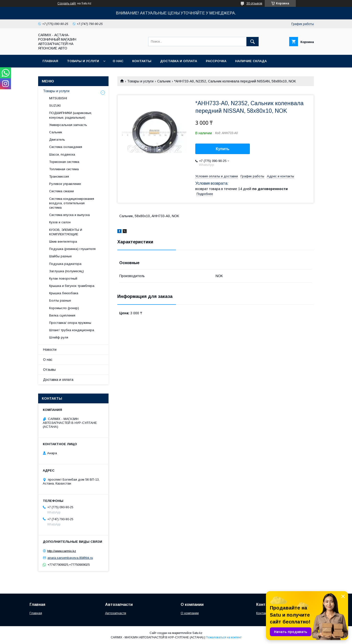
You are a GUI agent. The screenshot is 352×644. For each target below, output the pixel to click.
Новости (50, 350)
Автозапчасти (116, 613)
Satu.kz (197, 633)
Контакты (142, 61)
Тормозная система (64, 162)
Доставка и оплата (179, 61)
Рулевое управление (65, 184)
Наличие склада (251, 61)
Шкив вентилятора (63, 242)
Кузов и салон (60, 222)
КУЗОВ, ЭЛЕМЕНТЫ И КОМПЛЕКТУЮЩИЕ (66, 232)
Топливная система (64, 169)
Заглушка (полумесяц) (66, 271)
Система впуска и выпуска (69, 215)
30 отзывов (254, 3)
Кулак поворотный (63, 278)
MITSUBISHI (58, 98)
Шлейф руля (59, 337)
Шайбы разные (60, 256)
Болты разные (60, 300)
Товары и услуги (83, 61)
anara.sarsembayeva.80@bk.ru (70, 558)
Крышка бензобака (64, 293)
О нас (118, 61)
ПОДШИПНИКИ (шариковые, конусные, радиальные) (71, 115)
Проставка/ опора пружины (70, 323)
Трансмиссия (59, 176)
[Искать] (253, 42)
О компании (190, 613)
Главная (50, 61)
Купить (223, 149)
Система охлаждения (66, 147)
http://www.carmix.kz (62, 551)
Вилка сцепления (62, 315)
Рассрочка (216, 61)
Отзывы (49, 370)
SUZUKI (55, 106)
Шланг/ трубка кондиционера (72, 330)
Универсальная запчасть (68, 125)
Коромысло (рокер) (64, 308)
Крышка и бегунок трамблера (72, 286)
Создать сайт (67, 3)
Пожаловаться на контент (224, 637)
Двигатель (57, 140)
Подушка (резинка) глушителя (72, 249)
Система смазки (61, 191)
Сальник (164, 81)
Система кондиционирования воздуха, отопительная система (72, 203)
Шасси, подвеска (62, 154)
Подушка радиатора (65, 264)
